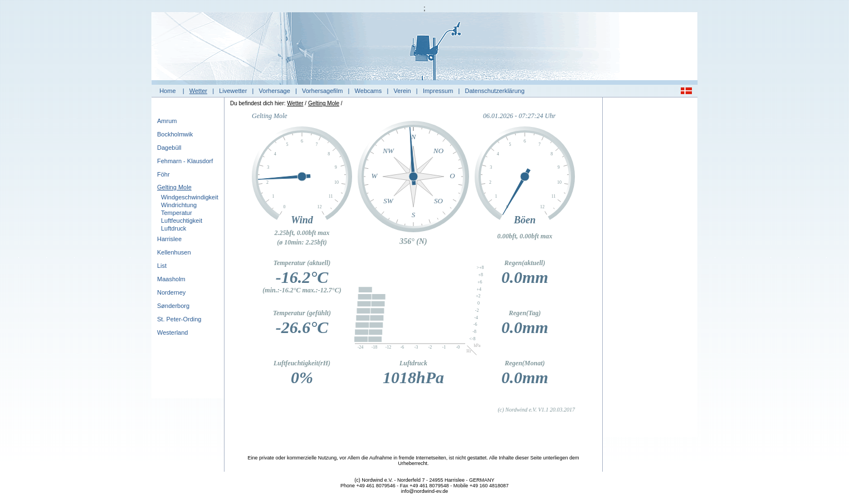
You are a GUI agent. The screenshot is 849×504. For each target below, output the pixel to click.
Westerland (172, 332)
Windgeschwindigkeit (190, 197)
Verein (402, 91)
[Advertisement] (650, 270)
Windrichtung (179, 205)
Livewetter (233, 91)
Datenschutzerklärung (495, 91)
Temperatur (177, 213)
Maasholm (171, 279)
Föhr (164, 174)
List (162, 266)
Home (167, 91)
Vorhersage (275, 91)
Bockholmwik (175, 134)
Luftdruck (174, 228)
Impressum (438, 91)
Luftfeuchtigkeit (182, 221)
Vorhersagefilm (322, 91)
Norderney (171, 292)
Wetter (198, 91)
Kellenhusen (174, 252)
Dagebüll (169, 148)
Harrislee (169, 239)
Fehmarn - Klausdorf (185, 161)
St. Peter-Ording (179, 319)
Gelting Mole (174, 187)
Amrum (167, 121)
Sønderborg (173, 306)
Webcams (369, 91)
